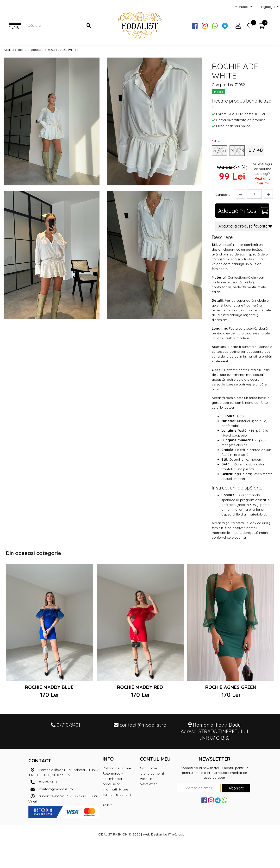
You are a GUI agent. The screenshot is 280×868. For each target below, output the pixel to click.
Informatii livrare (115, 789)
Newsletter (148, 784)
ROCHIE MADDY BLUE (49, 687)
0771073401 (43, 782)
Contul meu (149, 768)
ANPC (107, 805)
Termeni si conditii (117, 795)
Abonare (236, 788)
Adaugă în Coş (243, 211)
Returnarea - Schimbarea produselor (113, 779)
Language (267, 7)
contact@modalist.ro (51, 789)
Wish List (147, 779)
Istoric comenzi (152, 773)
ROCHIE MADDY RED (140, 687)
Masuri (218, 141)
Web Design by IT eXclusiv (164, 834)
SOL (106, 800)
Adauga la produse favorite (244, 226)
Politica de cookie (117, 768)
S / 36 (220, 150)
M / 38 (237, 150)
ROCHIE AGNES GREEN (231, 687)
